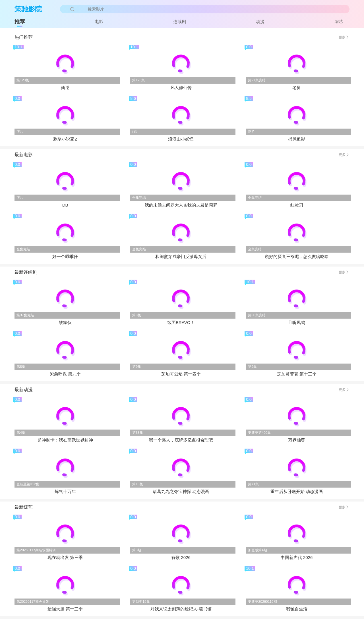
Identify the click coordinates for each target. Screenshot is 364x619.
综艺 (339, 21)
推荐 (20, 22)
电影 (99, 21)
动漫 (260, 21)
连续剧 (180, 21)
